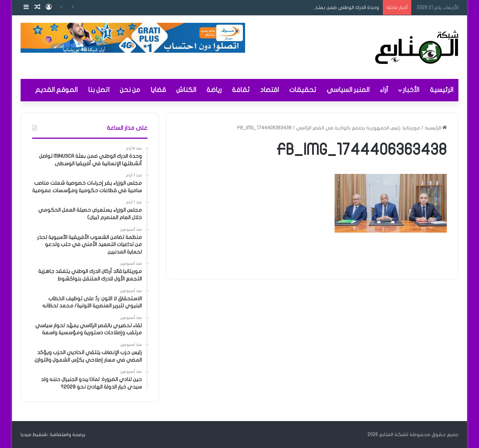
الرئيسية (442, 90)
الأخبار (411, 90)
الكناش (186, 90)
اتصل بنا (99, 90)
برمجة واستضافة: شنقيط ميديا (53, 435)
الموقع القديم (56, 90)
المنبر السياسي (348, 90)
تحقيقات (303, 90)
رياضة (214, 90)
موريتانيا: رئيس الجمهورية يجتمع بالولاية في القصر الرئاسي (358, 128)
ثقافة (241, 90)
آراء (384, 90)
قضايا (158, 90)
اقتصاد (269, 90)
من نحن (130, 90)
